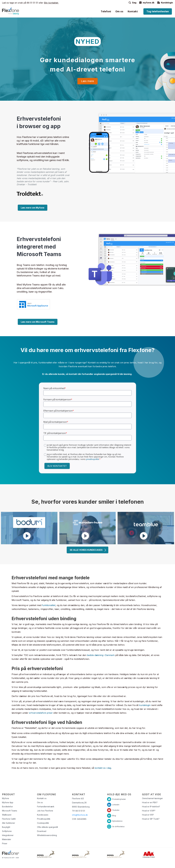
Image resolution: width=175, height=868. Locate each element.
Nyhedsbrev (117, 821)
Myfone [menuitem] (6, 798)
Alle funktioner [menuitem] (9, 823)
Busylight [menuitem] (6, 827)
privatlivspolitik (93, 459)
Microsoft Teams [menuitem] (10, 811)
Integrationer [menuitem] (8, 835)
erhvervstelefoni (38, 713)
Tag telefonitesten (158, 11)
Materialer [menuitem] (7, 839)
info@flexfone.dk (80, 815)
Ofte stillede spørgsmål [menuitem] (47, 827)
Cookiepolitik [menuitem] (43, 823)
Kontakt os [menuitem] (42, 798)
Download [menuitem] (42, 831)
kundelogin (145, 705)
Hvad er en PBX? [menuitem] (150, 802)
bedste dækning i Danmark (101, 655)
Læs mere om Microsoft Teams (38, 322)
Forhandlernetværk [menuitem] (46, 807)
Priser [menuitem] (5, 843)
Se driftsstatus (118, 826)
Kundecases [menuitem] (43, 815)
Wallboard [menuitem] (7, 815)
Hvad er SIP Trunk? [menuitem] (151, 819)
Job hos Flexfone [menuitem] (45, 811)
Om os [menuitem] (119, 11)
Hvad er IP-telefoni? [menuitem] (151, 807)
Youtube (116, 810)
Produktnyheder (119, 799)
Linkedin (116, 804)
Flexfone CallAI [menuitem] (9, 819)
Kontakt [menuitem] (133, 11)
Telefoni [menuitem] (106, 11)
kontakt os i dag (103, 768)
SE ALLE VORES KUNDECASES (88, 550)
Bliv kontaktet (51, 3)
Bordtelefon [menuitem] (7, 807)
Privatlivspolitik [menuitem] (44, 819)
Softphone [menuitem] (7, 831)
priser (50, 713)
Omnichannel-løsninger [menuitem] (152, 798)
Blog (114, 815)
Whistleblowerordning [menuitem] (47, 835)
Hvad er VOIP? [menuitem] (149, 811)
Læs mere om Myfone (33, 208)
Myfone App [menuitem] (8, 802)
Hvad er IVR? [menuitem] (148, 815)
